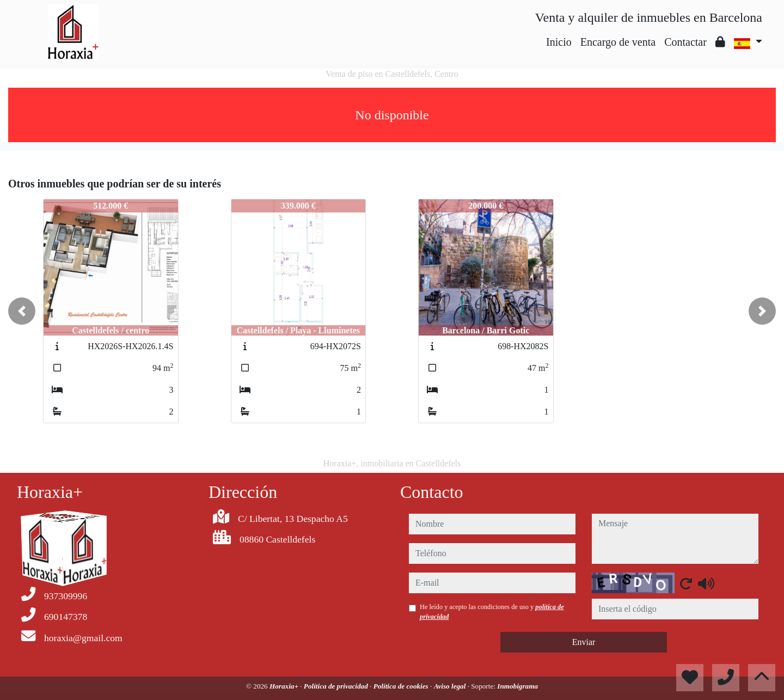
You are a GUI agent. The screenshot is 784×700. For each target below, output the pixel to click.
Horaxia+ (285, 686)
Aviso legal (451, 686)
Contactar (685, 42)
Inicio (559, 42)
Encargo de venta (618, 42)
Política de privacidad (337, 686)
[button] (22, 311)
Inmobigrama (517, 686)
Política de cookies (402, 686)
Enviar (584, 642)
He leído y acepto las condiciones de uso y (492, 612)
